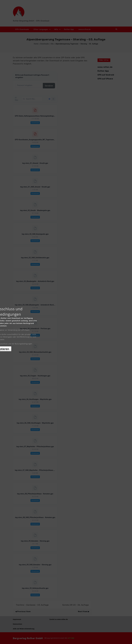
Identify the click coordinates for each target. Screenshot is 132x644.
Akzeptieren (66, 342)
